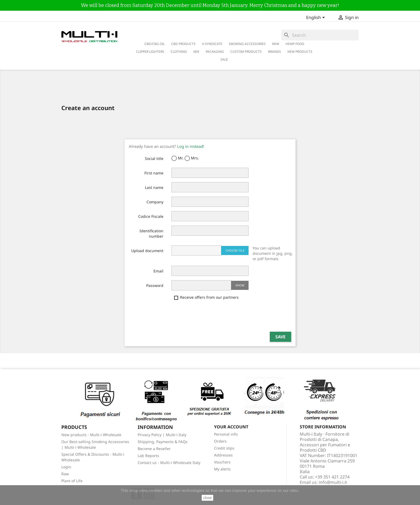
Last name (154, 187)
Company (155, 202)
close (207, 498)
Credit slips (224, 448)
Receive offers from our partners (206, 297)
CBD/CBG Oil (155, 44)
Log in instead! (191, 146)
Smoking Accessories (247, 44)
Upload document (147, 251)
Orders (220, 441)
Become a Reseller (154, 449)
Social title (154, 158)
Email (158, 271)
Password (155, 285)
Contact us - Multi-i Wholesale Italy (169, 463)
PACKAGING (215, 52)
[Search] (320, 35)
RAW (276, 44)
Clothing (179, 52)
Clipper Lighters (150, 52)
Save (280, 337)
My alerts (222, 469)
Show (240, 285)
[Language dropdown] (316, 18)
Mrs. (192, 158)
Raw (65, 474)
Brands (275, 52)
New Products (300, 52)
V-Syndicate (212, 44)
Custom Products (246, 52)
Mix (196, 52)
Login (66, 467)
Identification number (151, 233)
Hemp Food (295, 44)
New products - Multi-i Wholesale (91, 435)
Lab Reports (148, 456)
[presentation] (212, 317)
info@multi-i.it (333, 482)
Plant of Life (72, 481)
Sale (224, 59)
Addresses (223, 455)
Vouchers (222, 462)
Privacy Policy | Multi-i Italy (162, 435)
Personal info (226, 434)
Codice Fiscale (151, 216)
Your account (231, 427)
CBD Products (183, 44)
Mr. (177, 158)
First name (154, 173)
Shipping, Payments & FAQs (163, 442)
